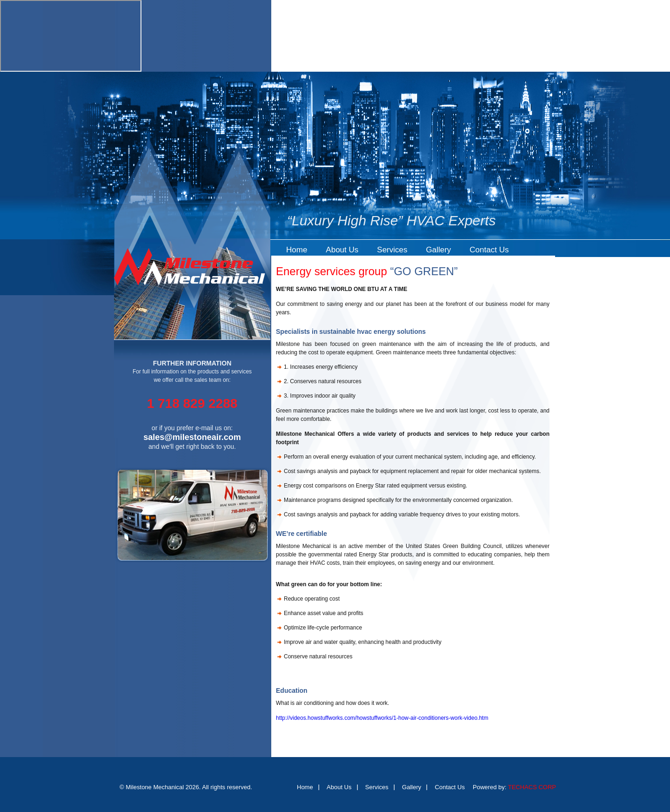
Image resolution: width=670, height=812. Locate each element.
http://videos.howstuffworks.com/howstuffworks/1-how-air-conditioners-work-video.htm (382, 718)
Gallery (438, 250)
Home (297, 250)
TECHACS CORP (532, 787)
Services (392, 250)
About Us (342, 250)
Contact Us (489, 250)
